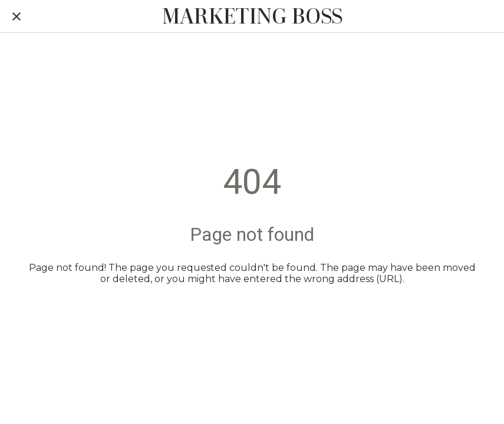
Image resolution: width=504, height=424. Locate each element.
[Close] (17, 16)
